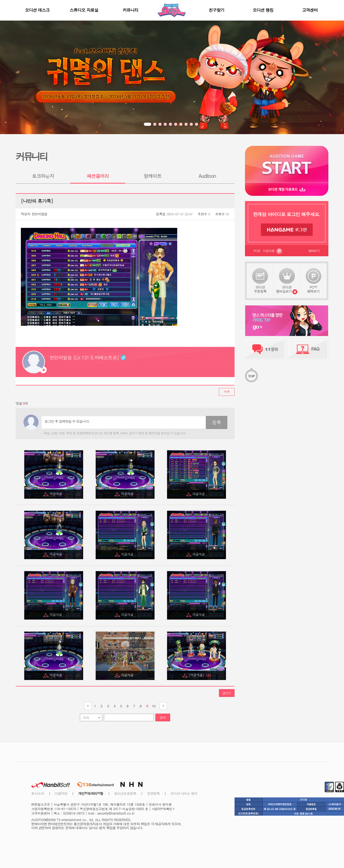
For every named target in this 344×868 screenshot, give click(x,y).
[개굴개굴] (199, 675)
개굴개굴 (56, 494)
